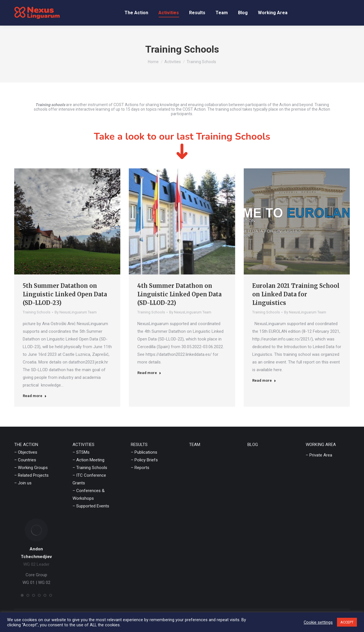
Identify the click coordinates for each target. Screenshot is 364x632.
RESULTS (139, 445)
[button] (22, 595)
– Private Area (319, 455)
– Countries (25, 460)
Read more (35, 396)
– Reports (140, 468)
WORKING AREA (321, 445)
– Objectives (26, 452)
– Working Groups (31, 468)
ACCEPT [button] (347, 622)
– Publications (144, 452)
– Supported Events (91, 506)
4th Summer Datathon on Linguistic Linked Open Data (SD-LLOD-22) (179, 294)
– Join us (23, 483)
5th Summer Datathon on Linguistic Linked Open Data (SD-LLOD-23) (65, 294)
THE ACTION (26, 445)
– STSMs (81, 452)
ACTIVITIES (83, 445)
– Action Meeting (88, 460)
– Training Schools (90, 468)
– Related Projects (31, 475)
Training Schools (37, 312)
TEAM (195, 445)
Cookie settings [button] (318, 622)
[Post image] (67, 221)
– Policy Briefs (144, 460)
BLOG (253, 445)
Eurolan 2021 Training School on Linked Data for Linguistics (296, 294)
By (76, 312)
